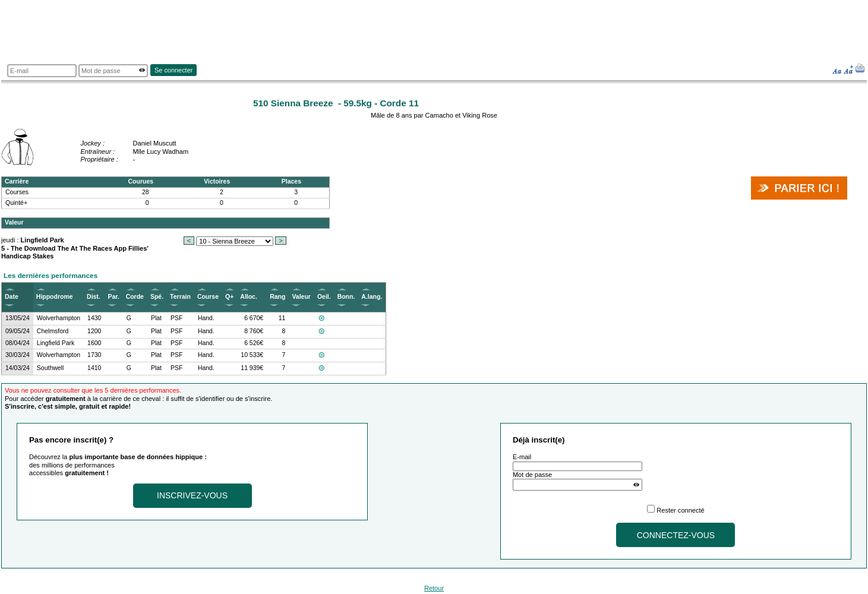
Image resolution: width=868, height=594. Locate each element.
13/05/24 (18, 318)
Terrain (180, 297)
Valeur (301, 297)
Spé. (157, 297)
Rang (277, 297)
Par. (113, 297)
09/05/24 (18, 331)
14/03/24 (18, 368)
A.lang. (372, 297)
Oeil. (324, 297)
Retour (434, 588)
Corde (135, 297)
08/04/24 (18, 343)
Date (12, 297)
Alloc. (249, 297)
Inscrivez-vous (192, 495)
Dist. (94, 297)
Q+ (229, 297)
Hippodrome (55, 297)
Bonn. (346, 297)
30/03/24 (18, 355)
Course (208, 297)
